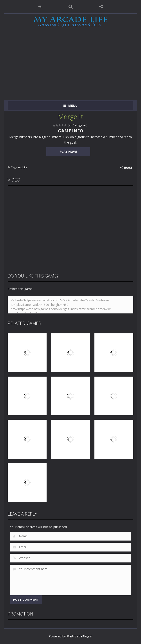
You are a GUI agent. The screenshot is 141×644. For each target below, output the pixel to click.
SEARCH (70, 7)
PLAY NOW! (68, 152)
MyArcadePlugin (79, 636)
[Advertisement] (70, 67)
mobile (23, 167)
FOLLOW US (101, 7)
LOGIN (40, 7)
